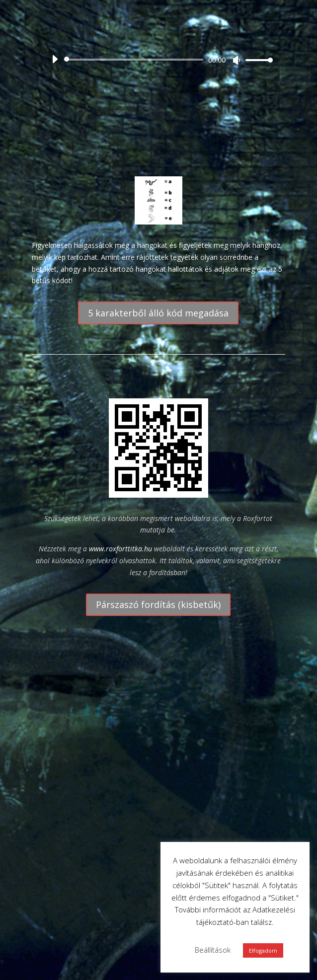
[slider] (135, 60)
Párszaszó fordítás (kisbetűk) (158, 604)
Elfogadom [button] (263, 950)
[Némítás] (237, 60)
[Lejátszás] (55, 59)
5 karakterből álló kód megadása (158, 313)
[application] (158, 60)
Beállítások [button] (213, 950)
